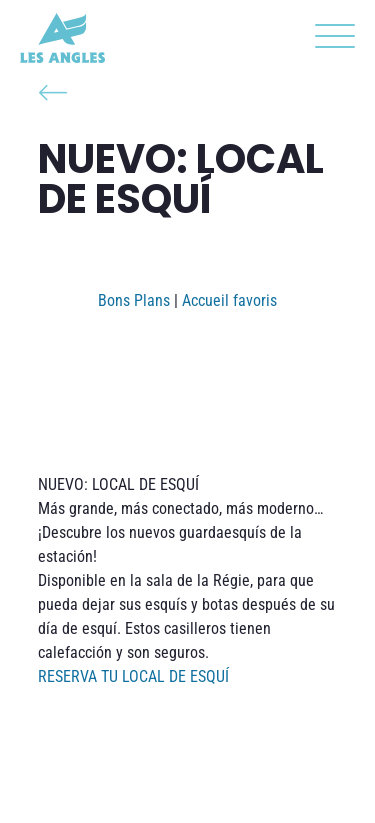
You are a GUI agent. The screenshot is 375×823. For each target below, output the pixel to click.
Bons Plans (134, 300)
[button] (330, 40)
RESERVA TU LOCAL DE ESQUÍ (133, 676)
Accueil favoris (229, 300)
